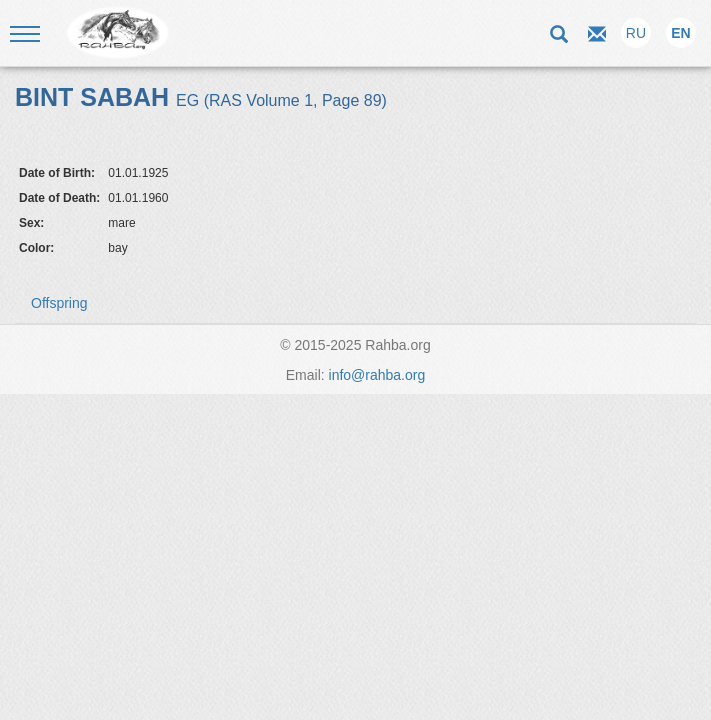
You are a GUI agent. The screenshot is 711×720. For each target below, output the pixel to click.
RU (636, 33)
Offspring (59, 303)
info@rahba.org (377, 375)
